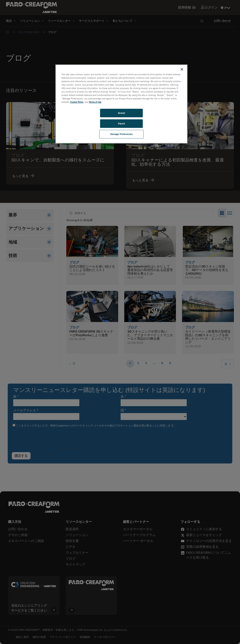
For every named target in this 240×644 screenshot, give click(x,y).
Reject (121, 123)
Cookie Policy (77, 102)
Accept (121, 113)
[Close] (182, 69)
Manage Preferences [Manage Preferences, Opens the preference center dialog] (121, 134)
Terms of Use (95, 102)
